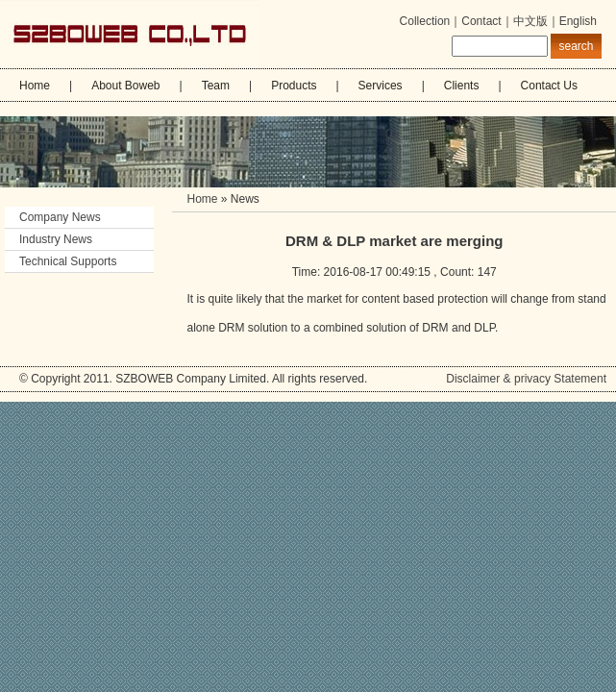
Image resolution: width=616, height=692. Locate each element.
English (578, 21)
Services (381, 86)
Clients (462, 86)
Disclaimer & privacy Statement (526, 379)
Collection (425, 21)
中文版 (530, 21)
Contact (481, 21)
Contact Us (549, 86)
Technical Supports (68, 261)
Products (294, 86)
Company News (67, 217)
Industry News (56, 239)
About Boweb (125, 86)
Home (35, 86)
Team (216, 86)
